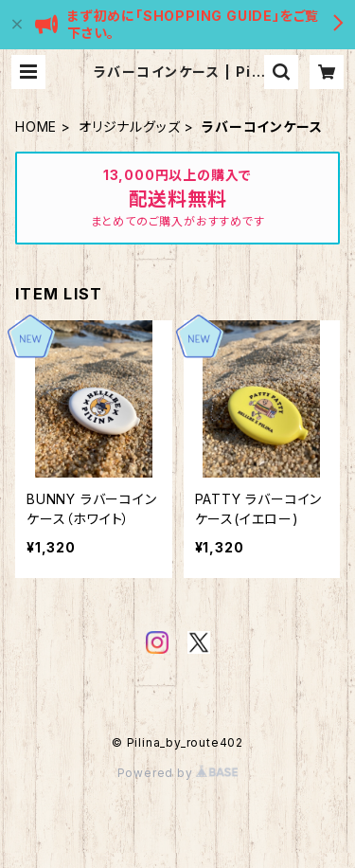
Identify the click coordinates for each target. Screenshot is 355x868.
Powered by (178, 773)
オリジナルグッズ (129, 127)
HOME (36, 127)
